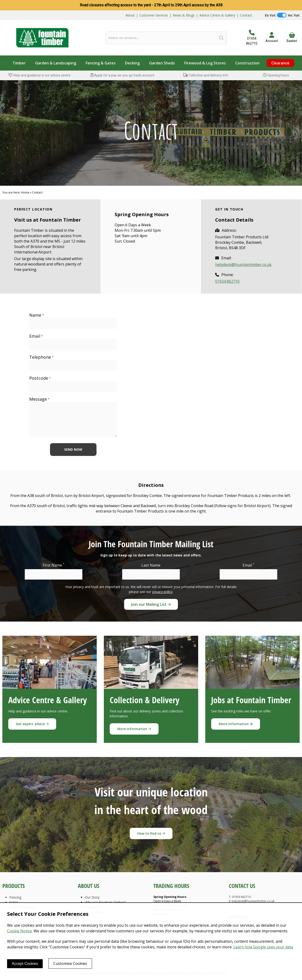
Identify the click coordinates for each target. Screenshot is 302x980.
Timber (19, 63)
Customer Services (154, 15)
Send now (73, 449)
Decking (132, 63)
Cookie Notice (19, 931)
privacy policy (162, 592)
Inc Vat (294, 15)
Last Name (151, 565)
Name (37, 315)
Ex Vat (270, 15)
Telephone (41, 357)
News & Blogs (184, 15)
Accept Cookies (25, 964)
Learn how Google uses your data (263, 947)
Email (36, 336)
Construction (247, 63)
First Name (54, 565)
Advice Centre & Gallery (217, 15)
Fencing (15, 897)
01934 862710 (227, 281)
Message (39, 399)
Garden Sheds (162, 63)
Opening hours (276, 75)
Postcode (40, 378)
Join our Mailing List (151, 604)
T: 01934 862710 (240, 897)
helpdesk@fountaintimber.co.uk (243, 265)
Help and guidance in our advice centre (39, 75)
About (130, 15)
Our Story (92, 897)
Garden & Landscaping (56, 63)
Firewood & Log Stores (205, 63)
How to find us (151, 833)
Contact (246, 15)
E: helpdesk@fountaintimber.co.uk (252, 901)
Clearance (280, 63)
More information (134, 729)
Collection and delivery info (206, 75)
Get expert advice (32, 724)
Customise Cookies (70, 963)
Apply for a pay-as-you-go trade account (122, 75)
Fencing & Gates (101, 63)
